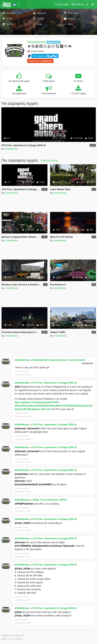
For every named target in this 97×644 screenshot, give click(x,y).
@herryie (20, 481)
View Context (22, 372)
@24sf (18, 612)
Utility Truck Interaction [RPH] (50, 500)
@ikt (17, 387)
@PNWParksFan (24, 504)
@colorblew (21, 474)
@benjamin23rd (41, 546)
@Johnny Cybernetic (63, 546)
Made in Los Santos (12, 639)
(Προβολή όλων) (49, 160)
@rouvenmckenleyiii (26, 484)
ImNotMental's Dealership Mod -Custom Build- (59, 360)
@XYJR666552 (23, 546)
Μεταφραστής (54, 42)
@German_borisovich (27, 428)
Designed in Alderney (13, 635)
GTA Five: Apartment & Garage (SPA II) (55, 383)
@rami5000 (45, 484)
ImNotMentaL (37, 42)
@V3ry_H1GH (22, 523)
